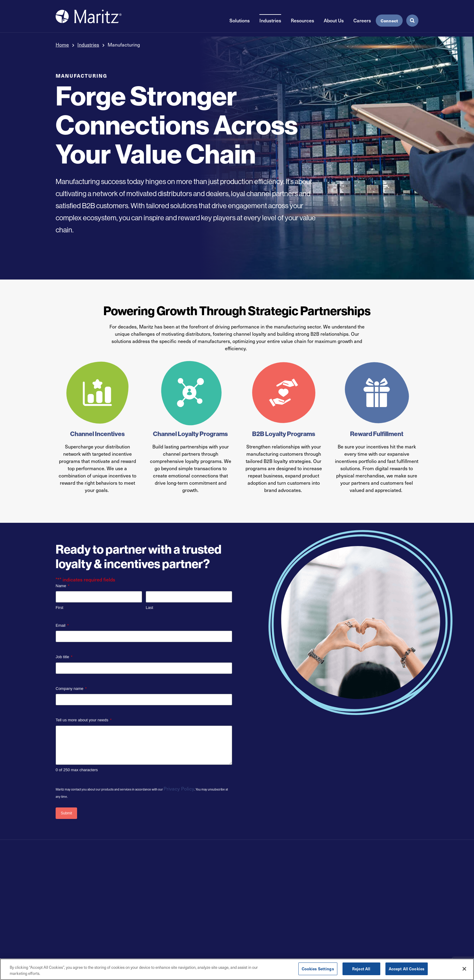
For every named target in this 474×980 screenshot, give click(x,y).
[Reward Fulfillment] (377, 393)
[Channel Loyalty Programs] (191, 393)
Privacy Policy (179, 789)
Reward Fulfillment (377, 434)
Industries (270, 24)
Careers (362, 24)
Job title (64, 657)
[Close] (464, 969)
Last (149, 608)
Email (62, 626)
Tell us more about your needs (84, 720)
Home (62, 45)
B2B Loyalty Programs (284, 434)
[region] (237, 969)
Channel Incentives (97, 434)
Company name (71, 689)
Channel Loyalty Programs (190, 434)
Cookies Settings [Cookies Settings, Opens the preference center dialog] (318, 969)
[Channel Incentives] (97, 393)
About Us (334, 24)
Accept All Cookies (407, 969)
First (59, 608)
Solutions (240, 24)
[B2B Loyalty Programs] (284, 393)
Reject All (361, 969)
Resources (302, 24)
